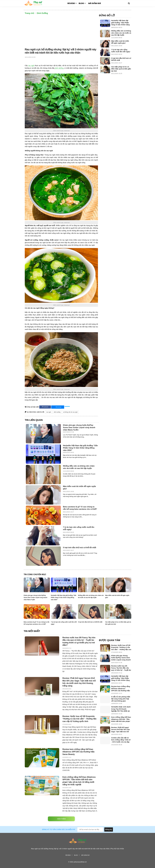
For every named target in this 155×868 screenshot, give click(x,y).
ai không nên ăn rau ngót (70, 412)
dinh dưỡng (59, 68)
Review (71, 3)
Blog (81, 3)
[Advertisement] (61, 32)
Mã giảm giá (95, 3)
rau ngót (31, 65)
